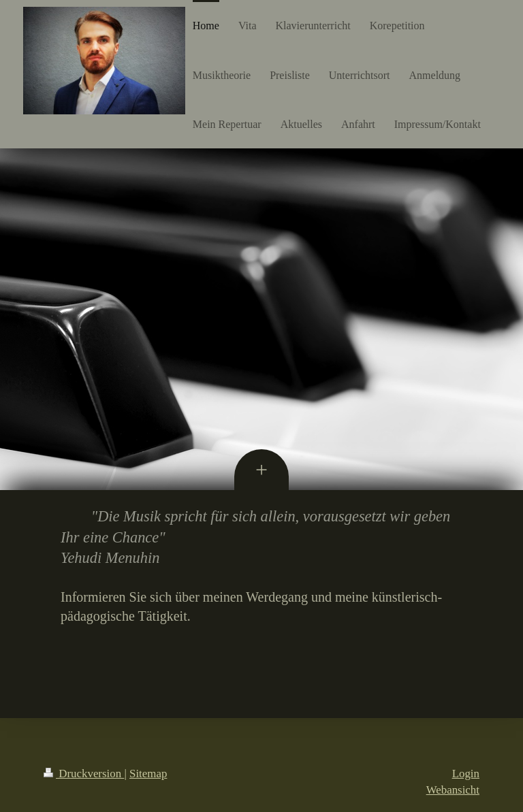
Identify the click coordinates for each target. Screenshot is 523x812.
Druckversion (84, 774)
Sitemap (148, 774)
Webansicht (453, 790)
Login (466, 774)
